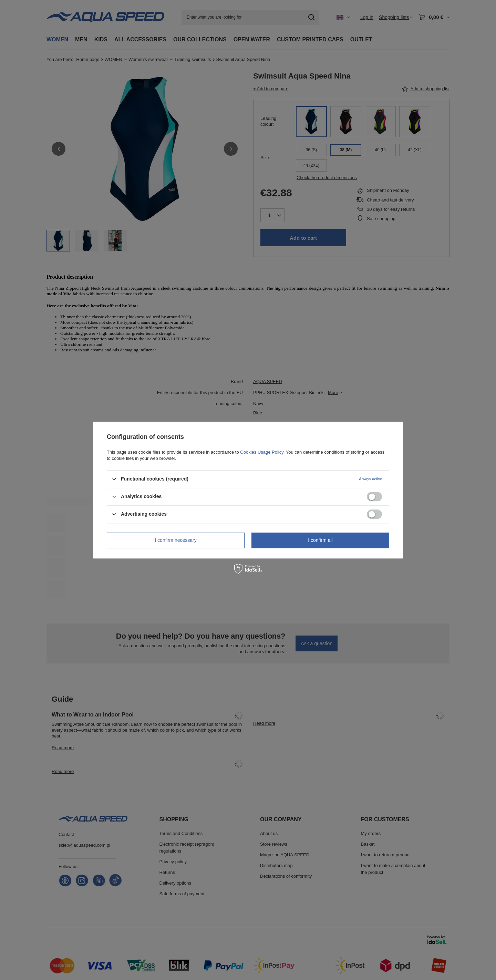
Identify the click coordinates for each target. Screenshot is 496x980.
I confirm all (320, 540)
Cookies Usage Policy (262, 452)
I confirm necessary (175, 540)
